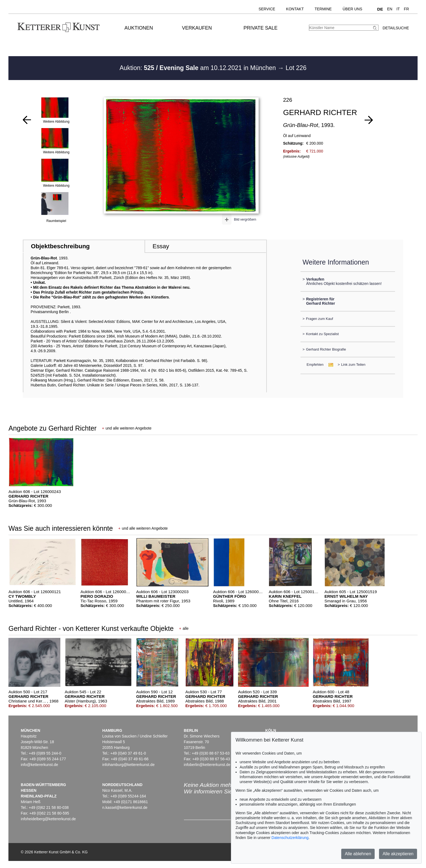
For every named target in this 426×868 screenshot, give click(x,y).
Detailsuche (396, 28)
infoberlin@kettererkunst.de (207, 765)
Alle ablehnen (358, 854)
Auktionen (139, 28)
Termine (323, 9)
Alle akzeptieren (398, 854)
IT (398, 9)
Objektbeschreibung (60, 246)
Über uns (352, 9)
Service (267, 9)
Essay (161, 246)
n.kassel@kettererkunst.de (125, 807)
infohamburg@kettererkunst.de (129, 765)
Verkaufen (197, 28)
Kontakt (295, 9)
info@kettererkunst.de (40, 765)
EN (390, 9)
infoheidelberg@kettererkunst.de (48, 819)
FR (407, 9)
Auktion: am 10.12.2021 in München (199, 68)
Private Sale (260, 28)
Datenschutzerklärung (290, 838)
